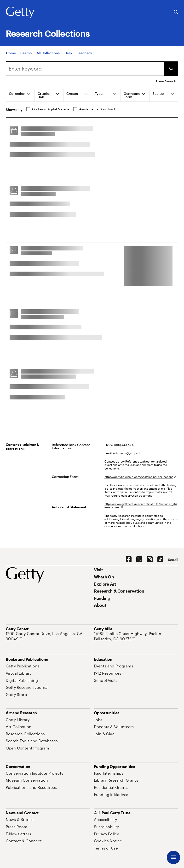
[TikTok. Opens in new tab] (160, 559)
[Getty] (20, 13)
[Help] (68, 53)
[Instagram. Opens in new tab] (150, 559)
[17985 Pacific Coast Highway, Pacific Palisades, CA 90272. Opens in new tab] (136, 636)
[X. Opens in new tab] (139, 559)
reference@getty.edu (127, 453)
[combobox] (85, 69)
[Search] (26, 53)
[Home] (11, 53)
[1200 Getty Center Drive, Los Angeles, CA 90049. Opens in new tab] (48, 636)
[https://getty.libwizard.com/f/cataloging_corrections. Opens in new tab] (140, 477)
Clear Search (166, 81)
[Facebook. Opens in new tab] (129, 559)
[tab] (20, 95)
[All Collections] (48, 53)
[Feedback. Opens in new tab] (84, 53)
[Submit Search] (171, 69)
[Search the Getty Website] (176, 12)
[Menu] (173, 857)
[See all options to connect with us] (173, 560)
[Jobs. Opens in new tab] (98, 720)
